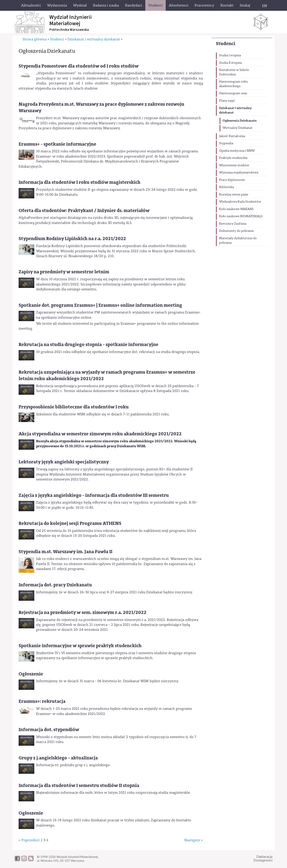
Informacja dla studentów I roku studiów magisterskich (79, 182)
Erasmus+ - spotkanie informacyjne (57, 144)
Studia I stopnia (230, 55)
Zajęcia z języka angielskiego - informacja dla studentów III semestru (94, 495)
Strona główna (35, 39)
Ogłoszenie (31, 674)
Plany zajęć (227, 101)
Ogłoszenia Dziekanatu (240, 121)
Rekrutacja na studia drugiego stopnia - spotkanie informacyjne (88, 345)
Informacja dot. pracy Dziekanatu (55, 585)
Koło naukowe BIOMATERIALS (241, 216)
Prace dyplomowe (232, 180)
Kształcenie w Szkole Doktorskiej (234, 72)
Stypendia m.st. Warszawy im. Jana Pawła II (65, 552)
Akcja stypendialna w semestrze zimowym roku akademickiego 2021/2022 (100, 434)
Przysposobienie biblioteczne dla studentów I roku (74, 407)
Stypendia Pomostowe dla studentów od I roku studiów (79, 66)
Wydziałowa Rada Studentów (240, 202)
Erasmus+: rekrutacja (42, 701)
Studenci (226, 44)
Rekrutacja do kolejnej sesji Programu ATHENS (70, 523)
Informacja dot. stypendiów (49, 730)
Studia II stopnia (230, 63)
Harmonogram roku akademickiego (233, 84)
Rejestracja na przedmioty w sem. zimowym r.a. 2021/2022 (83, 613)
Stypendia (226, 143)
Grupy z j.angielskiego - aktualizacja (58, 758)
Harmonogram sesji (233, 93)
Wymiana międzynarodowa (239, 173)
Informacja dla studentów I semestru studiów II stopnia (79, 786)
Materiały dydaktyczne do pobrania (238, 241)
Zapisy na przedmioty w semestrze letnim (64, 272)
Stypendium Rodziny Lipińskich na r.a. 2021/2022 (72, 239)
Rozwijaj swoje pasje (234, 195)
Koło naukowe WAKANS (236, 209)
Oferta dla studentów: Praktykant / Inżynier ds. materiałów (84, 211)
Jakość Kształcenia (232, 136)
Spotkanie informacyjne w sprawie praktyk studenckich (80, 646)
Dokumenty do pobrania (236, 231)
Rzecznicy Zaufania (233, 224)
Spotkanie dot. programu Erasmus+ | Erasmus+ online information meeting (100, 305)
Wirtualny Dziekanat (238, 128)
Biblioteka (226, 187)
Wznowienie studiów (234, 165)
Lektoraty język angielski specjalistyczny (64, 462)
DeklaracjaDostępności (263, 858)
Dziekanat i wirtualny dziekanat (235, 110)
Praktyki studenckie (233, 158)
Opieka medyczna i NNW (237, 151)
